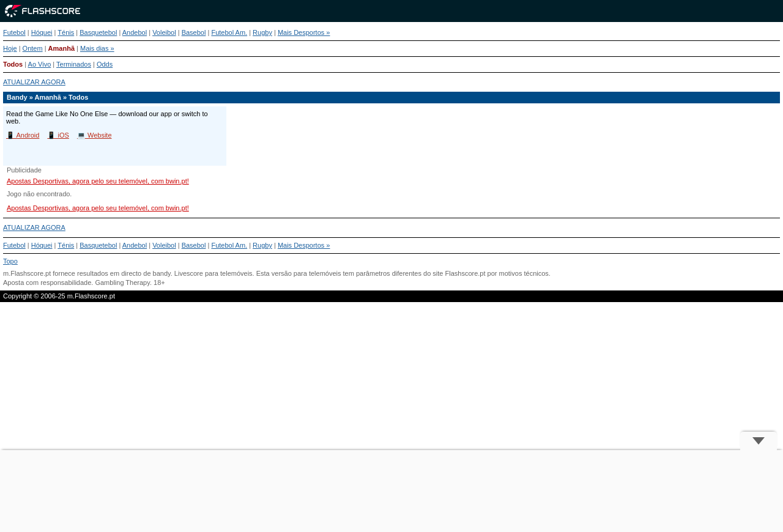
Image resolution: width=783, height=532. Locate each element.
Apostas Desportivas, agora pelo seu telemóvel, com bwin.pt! (98, 181)
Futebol (14, 32)
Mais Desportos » (304, 32)
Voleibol (164, 32)
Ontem (33, 48)
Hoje (10, 48)
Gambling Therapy (122, 283)
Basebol (194, 32)
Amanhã (61, 48)
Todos (13, 64)
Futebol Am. (229, 32)
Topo (10, 261)
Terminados (74, 64)
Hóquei (42, 32)
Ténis (66, 32)
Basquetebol (98, 32)
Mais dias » (97, 48)
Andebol (135, 32)
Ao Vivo (40, 64)
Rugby (262, 32)
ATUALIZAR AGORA (34, 82)
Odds (105, 64)
